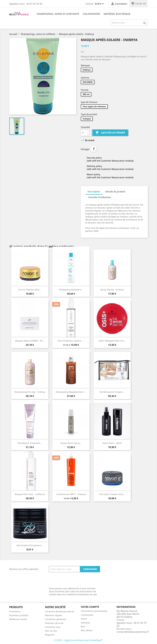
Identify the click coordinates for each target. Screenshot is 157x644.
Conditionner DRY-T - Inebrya (71, 494)
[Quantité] (84, 133)
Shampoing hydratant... (71, 290)
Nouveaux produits (19, 615)
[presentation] (72, 580)
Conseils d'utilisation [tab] (100, 197)
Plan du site (51, 631)
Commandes (87, 615)
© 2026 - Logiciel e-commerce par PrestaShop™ (78, 640)
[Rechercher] (129, 23)
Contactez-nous (53, 627)
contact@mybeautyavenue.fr (133, 632)
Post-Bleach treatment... (30, 443)
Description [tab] (94, 191)
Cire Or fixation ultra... (30, 290)
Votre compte (90, 607)
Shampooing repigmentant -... (71, 392)
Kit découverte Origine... (112, 392)
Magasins (50, 635)
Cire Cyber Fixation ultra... (112, 494)
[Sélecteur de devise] (100, 4)
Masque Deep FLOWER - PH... (30, 341)
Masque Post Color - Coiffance (30, 494)
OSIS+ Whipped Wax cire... (112, 341)
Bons (83, 626)
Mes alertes (87, 630)
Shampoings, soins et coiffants (58, 14)
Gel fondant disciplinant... (30, 545)
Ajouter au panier (110, 133)
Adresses (85, 623)
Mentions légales (54, 615)
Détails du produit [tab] (115, 191)
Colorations (91, 14)
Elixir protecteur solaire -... (71, 341)
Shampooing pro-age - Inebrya (30, 392)
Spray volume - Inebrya (112, 290)
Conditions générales (56, 619)
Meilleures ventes (18, 619)
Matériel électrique (117, 14)
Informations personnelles (94, 611)
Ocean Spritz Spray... (71, 443)
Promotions (15, 611)
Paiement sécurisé (54, 623)
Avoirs (84, 619)
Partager (94, 149)
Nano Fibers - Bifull (112, 443)
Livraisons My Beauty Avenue (60, 611)
